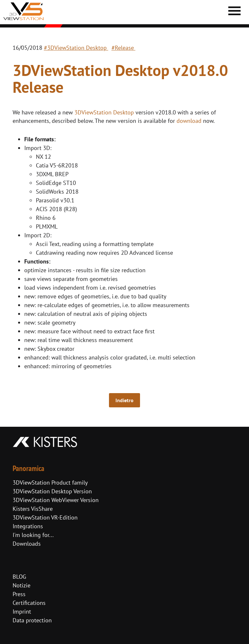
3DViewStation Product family (50, 483)
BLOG (19, 577)
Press (19, 594)
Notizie (22, 585)
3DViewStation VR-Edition (45, 517)
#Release (124, 48)
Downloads (27, 544)
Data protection (32, 620)
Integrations (28, 526)
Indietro (124, 400)
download (189, 121)
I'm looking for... (33, 535)
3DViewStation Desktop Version (52, 491)
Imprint (22, 612)
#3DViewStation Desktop (76, 48)
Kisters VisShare (33, 509)
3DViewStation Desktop (104, 112)
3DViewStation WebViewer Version (56, 500)
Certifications (29, 603)
